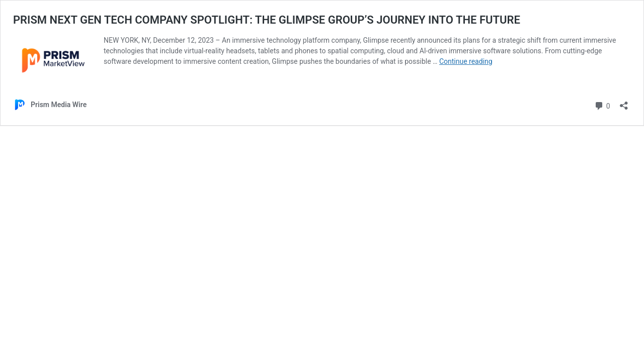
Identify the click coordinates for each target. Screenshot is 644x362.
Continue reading (466, 61)
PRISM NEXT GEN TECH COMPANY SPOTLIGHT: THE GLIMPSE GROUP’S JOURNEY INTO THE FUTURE (267, 20)
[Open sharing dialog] (624, 102)
